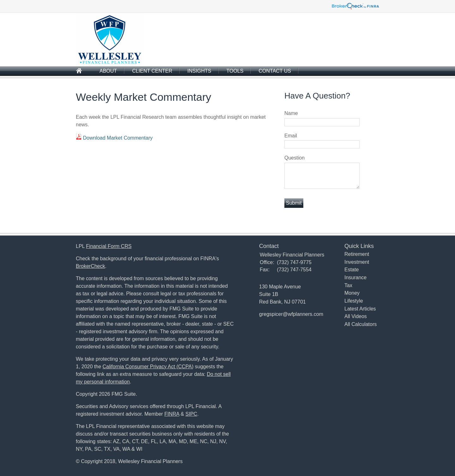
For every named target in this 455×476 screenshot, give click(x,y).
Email (291, 136)
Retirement (357, 254)
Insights (199, 71)
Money (352, 293)
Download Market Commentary (118, 138)
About (108, 71)
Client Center (152, 71)
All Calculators (361, 324)
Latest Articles (360, 309)
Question (294, 158)
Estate (352, 270)
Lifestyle (354, 301)
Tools (235, 71)
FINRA (172, 414)
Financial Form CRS (109, 246)
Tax (348, 285)
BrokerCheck (90, 266)
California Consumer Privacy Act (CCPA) (148, 367)
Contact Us (275, 71)
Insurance (355, 277)
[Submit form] (294, 203)
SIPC (191, 414)
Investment (357, 262)
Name (291, 113)
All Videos (356, 316)
